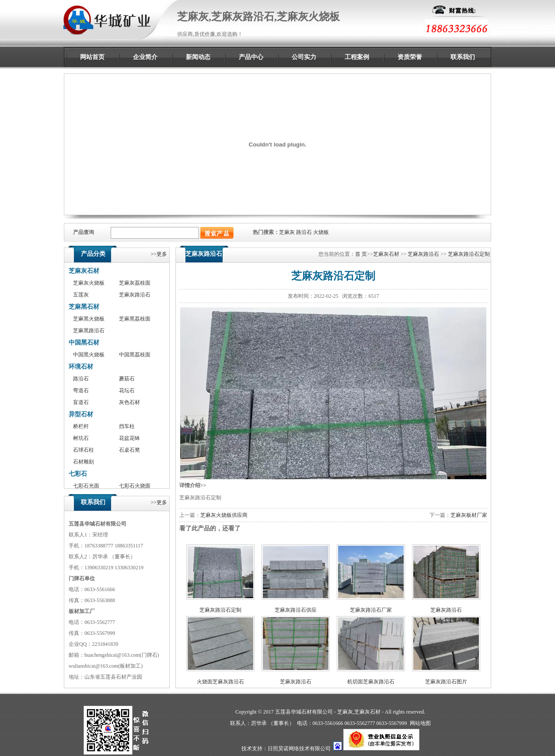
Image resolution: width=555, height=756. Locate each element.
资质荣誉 (410, 57)
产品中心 (251, 57)
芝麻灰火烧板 (89, 283)
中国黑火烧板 (89, 355)
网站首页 (92, 57)
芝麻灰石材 (84, 271)
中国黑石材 (84, 343)
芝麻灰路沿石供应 (296, 610)
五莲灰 (81, 295)
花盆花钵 (129, 438)
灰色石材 (129, 402)
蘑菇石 (127, 379)
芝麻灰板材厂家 (469, 515)
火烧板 (321, 232)
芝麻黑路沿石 (89, 331)
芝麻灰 (287, 232)
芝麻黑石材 (84, 307)
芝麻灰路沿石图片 (446, 682)
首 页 (361, 254)
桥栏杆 (81, 426)
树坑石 (81, 438)
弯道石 (81, 390)
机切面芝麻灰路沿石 (371, 682)
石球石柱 (84, 450)
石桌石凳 (129, 450)
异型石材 (81, 414)
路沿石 (304, 232)
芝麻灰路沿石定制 (469, 254)
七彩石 (78, 474)
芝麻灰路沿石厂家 (371, 610)
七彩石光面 (86, 486)
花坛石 (127, 390)
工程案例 (357, 57)
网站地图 (420, 723)
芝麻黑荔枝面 (135, 319)
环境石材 (81, 367)
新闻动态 (198, 57)
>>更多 (159, 254)
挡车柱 (127, 426)
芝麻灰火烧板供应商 (224, 515)
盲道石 (81, 402)
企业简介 (145, 57)
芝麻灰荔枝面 (135, 283)
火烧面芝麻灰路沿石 (220, 682)
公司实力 (304, 57)
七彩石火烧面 (135, 486)
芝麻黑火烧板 (89, 319)
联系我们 (463, 57)
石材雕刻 (84, 462)
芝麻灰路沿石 (135, 295)
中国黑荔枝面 (135, 355)
